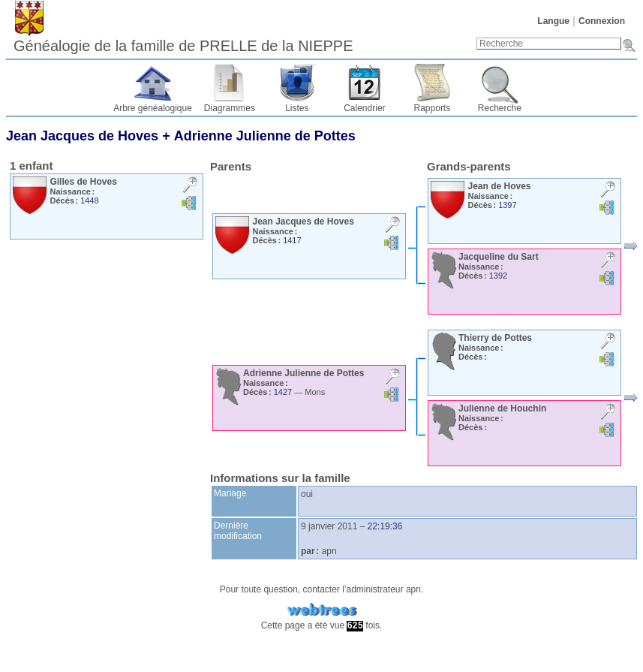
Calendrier (364, 108)
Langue (553, 21)
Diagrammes (230, 108)
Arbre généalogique (153, 108)
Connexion (602, 21)
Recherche (500, 108)
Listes (297, 108)
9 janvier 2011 (329, 526)
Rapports (433, 108)
